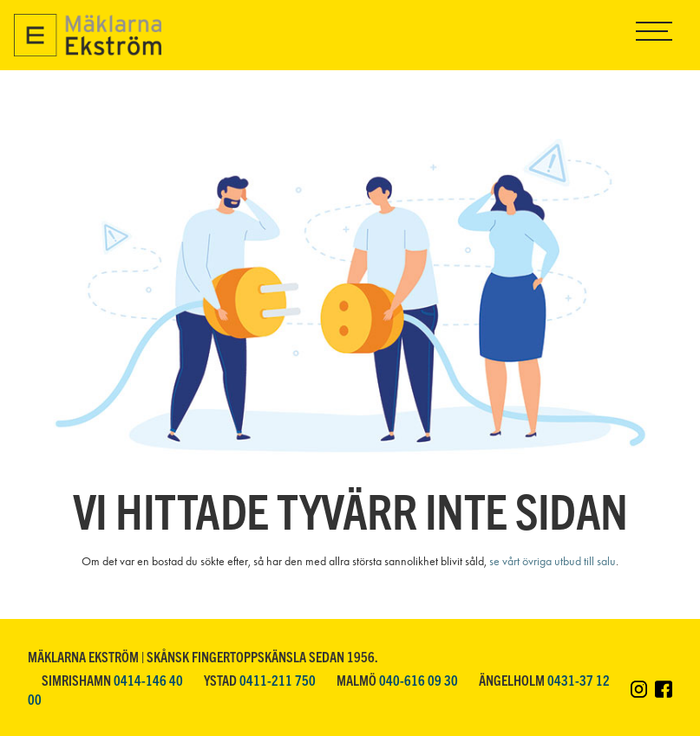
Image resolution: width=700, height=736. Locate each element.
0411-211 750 (278, 680)
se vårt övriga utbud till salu (553, 561)
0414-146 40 (148, 680)
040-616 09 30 (419, 680)
